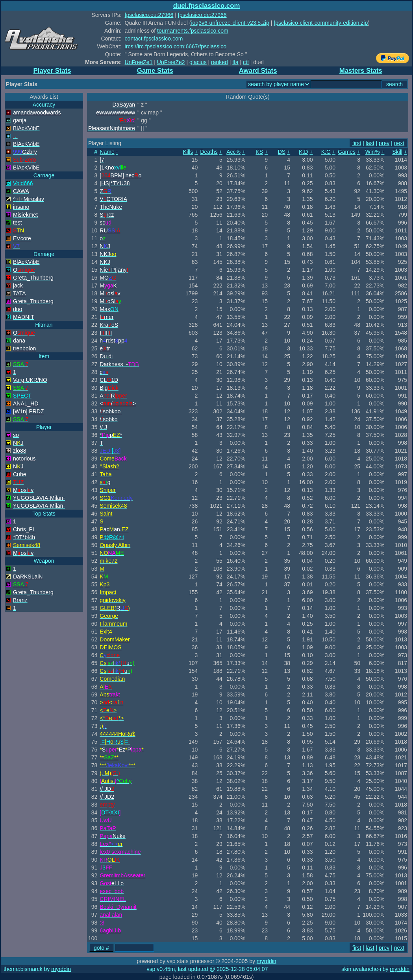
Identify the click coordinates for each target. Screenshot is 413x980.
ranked (219, 62)
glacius (198, 62)
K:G (326, 152)
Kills (188, 152)
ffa (235, 62)
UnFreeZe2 (171, 62)
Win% (373, 152)
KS (259, 152)
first (357, 143)
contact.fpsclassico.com (154, 39)
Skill (397, 152)
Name (107, 152)
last (370, 143)
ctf (246, 62)
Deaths (209, 152)
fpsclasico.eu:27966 (149, 15)
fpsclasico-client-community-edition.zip (321, 23)
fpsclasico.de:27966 (202, 15)
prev (384, 143)
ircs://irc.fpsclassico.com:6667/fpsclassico (176, 46)
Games (347, 152)
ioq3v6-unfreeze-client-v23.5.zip (230, 23)
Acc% (233, 152)
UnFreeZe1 (139, 62)
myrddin (267, 961)
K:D (303, 152)
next (399, 143)
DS (282, 152)
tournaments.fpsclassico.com (193, 31)
